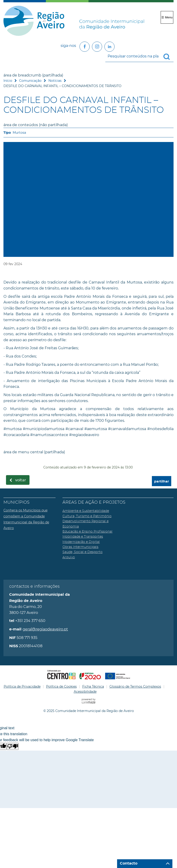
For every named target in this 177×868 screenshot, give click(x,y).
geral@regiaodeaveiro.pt (45, 629)
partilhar (162, 481)
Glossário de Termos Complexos (135, 686)
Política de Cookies (61, 686)
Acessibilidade (85, 692)
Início (8, 81)
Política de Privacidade (22, 686)
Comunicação (30, 81)
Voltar (21, 480)
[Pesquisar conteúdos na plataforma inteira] (168, 57)
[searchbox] (139, 56)
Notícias (55, 81)
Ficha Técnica (93, 686)
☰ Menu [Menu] (167, 17)
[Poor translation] (13, 746)
